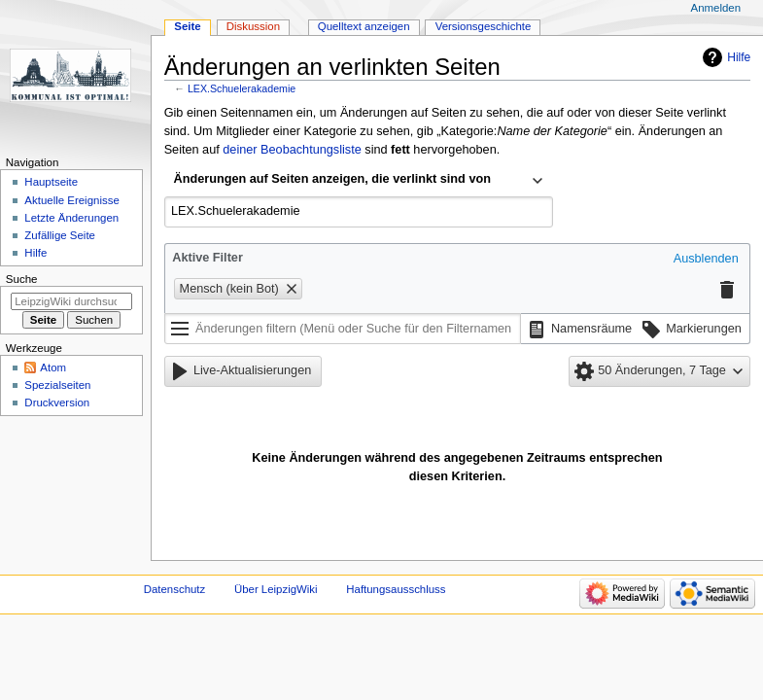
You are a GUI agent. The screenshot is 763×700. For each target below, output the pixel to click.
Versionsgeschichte (484, 26)
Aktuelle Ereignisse (71, 200)
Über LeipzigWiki (276, 589)
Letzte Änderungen (71, 218)
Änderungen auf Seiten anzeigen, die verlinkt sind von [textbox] (332, 179)
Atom (53, 367)
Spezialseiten (57, 385)
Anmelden (716, 8)
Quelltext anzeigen (364, 26)
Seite (187, 26)
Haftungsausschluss (396, 589)
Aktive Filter (208, 258)
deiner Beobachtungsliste (292, 150)
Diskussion (253, 26)
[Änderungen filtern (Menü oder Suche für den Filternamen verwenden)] (343, 329)
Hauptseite (51, 182)
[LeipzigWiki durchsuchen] (71, 301)
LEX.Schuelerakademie (242, 88)
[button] (706, 260)
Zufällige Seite (60, 235)
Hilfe (739, 57)
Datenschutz (175, 589)
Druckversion (57, 402)
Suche (22, 279)
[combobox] (359, 181)
